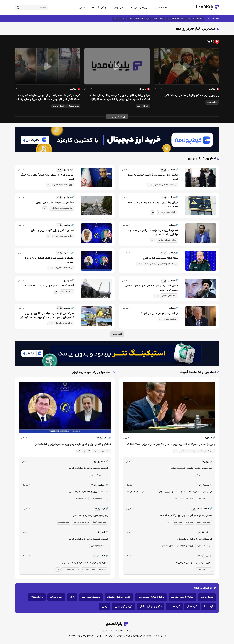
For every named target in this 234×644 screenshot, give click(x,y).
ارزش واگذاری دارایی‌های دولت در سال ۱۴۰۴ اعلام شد (152, 205)
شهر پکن (210, 451)
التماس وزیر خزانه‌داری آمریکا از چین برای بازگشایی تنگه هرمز (186, 516)
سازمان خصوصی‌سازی (167, 212)
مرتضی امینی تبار (187, 499)
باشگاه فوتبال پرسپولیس (151, 597)
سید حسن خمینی (169, 296)
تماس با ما (120, 631)
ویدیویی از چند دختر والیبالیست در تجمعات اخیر (192, 96)
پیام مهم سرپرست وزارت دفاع (161, 258)
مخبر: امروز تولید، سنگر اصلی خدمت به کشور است (152, 177)
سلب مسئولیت (107, 631)
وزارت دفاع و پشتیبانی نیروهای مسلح (160, 264)
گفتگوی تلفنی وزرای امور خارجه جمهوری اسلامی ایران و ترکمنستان (73, 444)
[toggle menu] (100, 7)
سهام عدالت (56, 597)
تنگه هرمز (200, 451)
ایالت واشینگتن (186, 451)
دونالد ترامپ (159, 19)
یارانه (72, 597)
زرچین (104, 607)
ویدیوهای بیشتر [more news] (117, 117)
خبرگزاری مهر (212, 102)
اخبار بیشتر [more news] (117, 334)
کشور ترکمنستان (168, 546)
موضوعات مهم (203, 588)
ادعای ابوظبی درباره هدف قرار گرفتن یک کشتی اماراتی (85, 563)
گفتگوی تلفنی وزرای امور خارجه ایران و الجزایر (88, 468)
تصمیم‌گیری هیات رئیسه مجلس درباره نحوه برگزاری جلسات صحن (153, 233)
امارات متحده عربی (89, 570)
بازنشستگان (37, 597)
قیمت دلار (192, 607)
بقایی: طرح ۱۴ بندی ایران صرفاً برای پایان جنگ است (47, 177)
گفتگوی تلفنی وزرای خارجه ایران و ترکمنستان (89, 492)
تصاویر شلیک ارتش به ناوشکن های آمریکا (194, 563)
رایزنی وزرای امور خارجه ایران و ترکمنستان (195, 539)
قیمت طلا (209, 607)
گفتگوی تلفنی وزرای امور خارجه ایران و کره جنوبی (49, 260)
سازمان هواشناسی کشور (61, 208)
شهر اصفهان (73, 106)
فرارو (107, 438)
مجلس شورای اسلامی (167, 240)
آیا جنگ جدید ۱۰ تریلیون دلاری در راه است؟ (49, 286)
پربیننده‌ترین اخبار (91, 597)
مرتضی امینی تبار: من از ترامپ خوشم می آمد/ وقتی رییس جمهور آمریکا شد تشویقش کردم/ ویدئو (170, 492)
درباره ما (130, 631)
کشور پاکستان (119, 19)
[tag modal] (149, 185)
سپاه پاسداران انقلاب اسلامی (139, 19)
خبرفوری (210, 438)
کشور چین (178, 522)
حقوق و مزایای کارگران (151, 607)
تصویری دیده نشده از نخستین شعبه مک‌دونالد (192, 468)
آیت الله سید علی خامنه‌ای (165, 185)
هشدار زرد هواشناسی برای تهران (55, 203)
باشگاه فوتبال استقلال (119, 597)
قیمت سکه (174, 607)
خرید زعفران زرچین (123, 607)
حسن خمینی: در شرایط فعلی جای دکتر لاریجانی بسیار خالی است (151, 288)
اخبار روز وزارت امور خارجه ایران (92, 372)
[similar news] (164, 170)
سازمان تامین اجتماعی (182, 597)
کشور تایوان (67, 291)
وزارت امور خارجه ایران (176, 19)
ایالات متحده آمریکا (195, 19)
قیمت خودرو (207, 597)
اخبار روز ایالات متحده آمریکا (198, 372)
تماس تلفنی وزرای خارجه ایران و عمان (52, 231)
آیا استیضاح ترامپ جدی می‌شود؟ (159, 314)
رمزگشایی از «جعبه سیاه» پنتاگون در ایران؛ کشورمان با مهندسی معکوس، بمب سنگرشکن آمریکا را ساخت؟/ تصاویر (47, 316)
